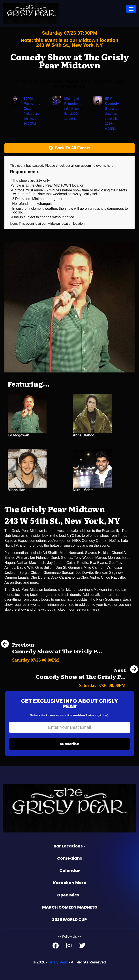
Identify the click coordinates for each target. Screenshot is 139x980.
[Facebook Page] (56, 947)
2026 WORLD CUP (69, 919)
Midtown (54, 223)
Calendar (70, 871)
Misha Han (17, 490)
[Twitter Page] (82, 947)
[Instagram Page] (69, 947)
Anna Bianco (84, 435)
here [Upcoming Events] (110, 166)
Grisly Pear (58, 962)
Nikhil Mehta (83, 490)
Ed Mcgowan (19, 435)
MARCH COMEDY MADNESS (70, 907)
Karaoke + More (70, 883)
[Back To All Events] (69, 148)
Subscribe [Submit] (69, 744)
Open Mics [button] (69, 895)
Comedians (70, 858)
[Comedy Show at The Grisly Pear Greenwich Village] (52, 659)
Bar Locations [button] (70, 846)
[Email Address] (70, 727)
